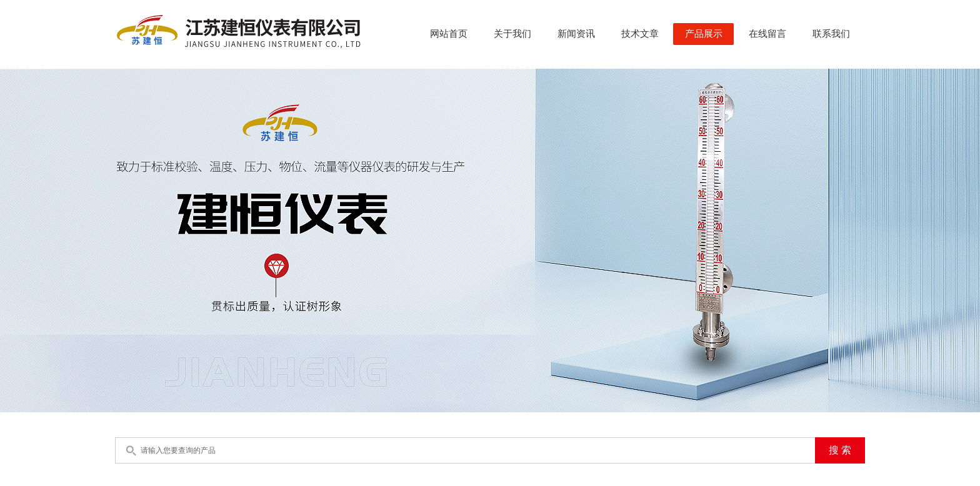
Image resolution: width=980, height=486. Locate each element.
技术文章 (640, 34)
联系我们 (831, 34)
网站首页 (449, 34)
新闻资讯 (576, 34)
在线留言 (767, 34)
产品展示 (704, 34)
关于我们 (512, 34)
